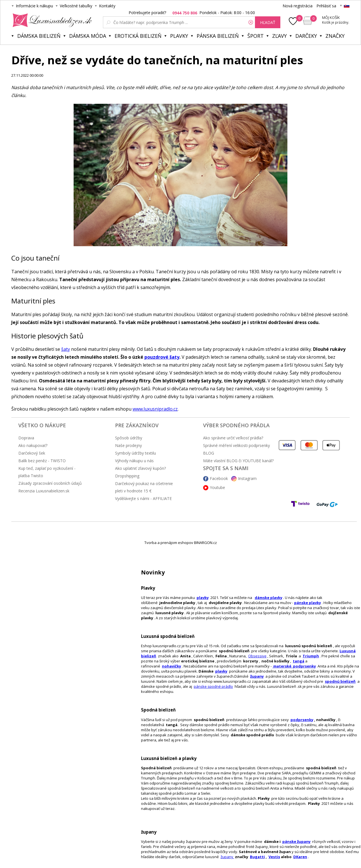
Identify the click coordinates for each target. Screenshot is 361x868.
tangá (299, 661)
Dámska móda (88, 36)
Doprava (26, 438)
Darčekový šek (32, 453)
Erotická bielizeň (138, 36)
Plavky (179, 36)
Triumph (311, 656)
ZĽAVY (279, 36)
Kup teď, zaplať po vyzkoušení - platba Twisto (47, 472)
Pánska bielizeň (218, 36)
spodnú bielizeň (340, 681)
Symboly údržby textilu (136, 453)
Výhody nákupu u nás (134, 461)
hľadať (268, 22)
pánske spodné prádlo (213, 686)
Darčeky (306, 36)
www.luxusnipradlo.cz (155, 409)
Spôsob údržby (129, 438)
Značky (335, 36)
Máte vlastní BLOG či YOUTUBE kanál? (238, 461)
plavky (221, 671)
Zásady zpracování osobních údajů (50, 483)
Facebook (219, 478)
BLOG (209, 453)
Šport (256, 36)
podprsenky (302, 720)
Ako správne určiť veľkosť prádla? (233, 438)
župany (257, 676)
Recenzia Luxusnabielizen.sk (44, 491)
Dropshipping (127, 476)
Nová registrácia (298, 6)
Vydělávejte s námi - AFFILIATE (143, 498)
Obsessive (257, 656)
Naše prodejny (128, 445)
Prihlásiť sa (326, 6)
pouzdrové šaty (162, 357)
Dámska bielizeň (39, 36)
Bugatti (257, 857)
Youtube (217, 487)
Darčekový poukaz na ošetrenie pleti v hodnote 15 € (144, 487)
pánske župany (296, 841)
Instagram (247, 478)
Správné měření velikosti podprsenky (236, 445)
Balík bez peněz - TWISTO (42, 461)
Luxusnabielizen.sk (51, 20)
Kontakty (107, 6)
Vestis (274, 857)
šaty (66, 349)
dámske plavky (268, 598)
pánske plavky (308, 603)
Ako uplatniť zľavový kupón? (140, 468)
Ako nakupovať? (33, 445)
